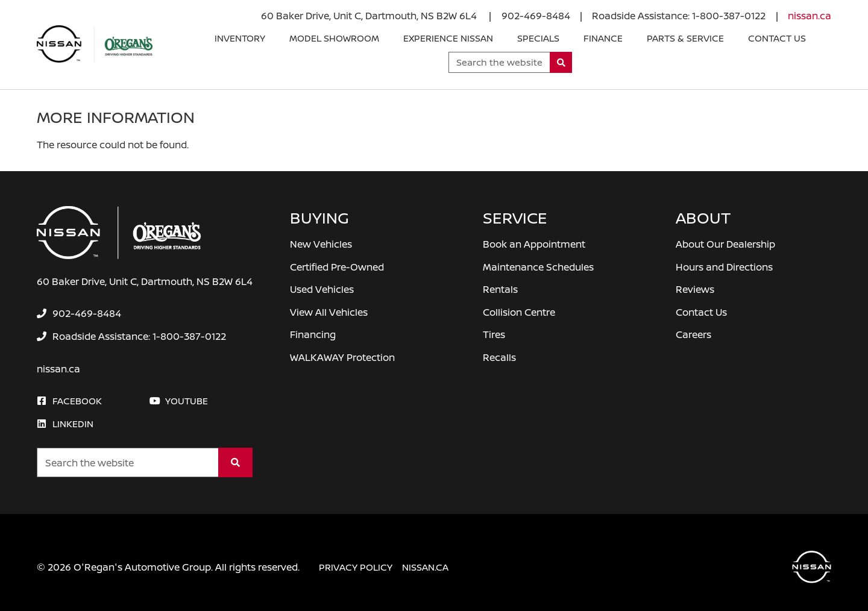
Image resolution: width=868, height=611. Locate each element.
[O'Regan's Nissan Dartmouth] (95, 44)
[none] (536, 16)
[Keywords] (499, 62)
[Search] (561, 62)
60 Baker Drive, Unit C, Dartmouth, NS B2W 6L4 (370, 16)
